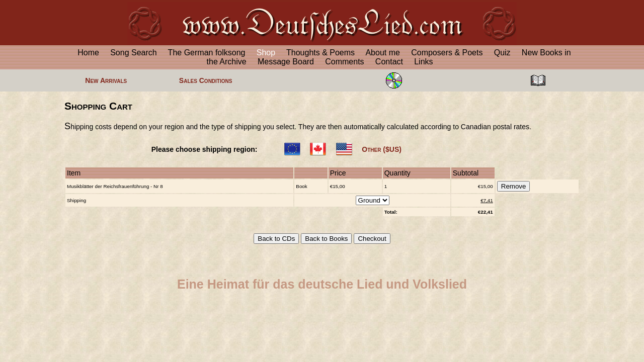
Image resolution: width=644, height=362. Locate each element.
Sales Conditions (206, 80)
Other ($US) (382, 149)
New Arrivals (106, 80)
